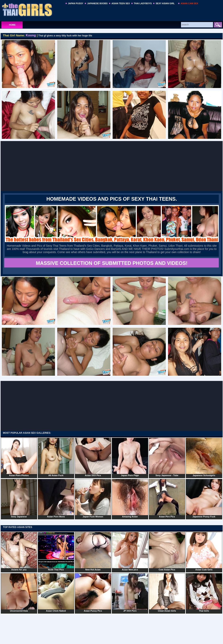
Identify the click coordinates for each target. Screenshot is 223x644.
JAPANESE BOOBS (97, 3)
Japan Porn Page (130, 457)
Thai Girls (204, 593)
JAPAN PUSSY (76, 3)
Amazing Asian (130, 498)
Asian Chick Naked (56, 593)
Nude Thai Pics (56, 551)
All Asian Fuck (56, 457)
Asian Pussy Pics (93, 593)
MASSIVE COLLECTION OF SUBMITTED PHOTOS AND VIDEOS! (112, 263)
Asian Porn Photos (19, 457)
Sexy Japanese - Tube (167, 457)
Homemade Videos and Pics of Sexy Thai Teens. (112, 199)
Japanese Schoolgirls (204, 457)
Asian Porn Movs (56, 498)
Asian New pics (130, 551)
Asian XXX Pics (93, 457)
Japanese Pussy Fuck (204, 498)
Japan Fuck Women (93, 498)
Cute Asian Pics (167, 551)
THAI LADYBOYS (143, 3)
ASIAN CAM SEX (189, 3)
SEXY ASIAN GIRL (165, 3)
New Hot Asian (93, 551)
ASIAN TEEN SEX (121, 3)
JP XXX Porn (130, 593)
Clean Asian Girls (167, 593)
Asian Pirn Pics (167, 498)
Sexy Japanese (19, 498)
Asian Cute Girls (204, 551)
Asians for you (19, 551)
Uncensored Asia (19, 593)
